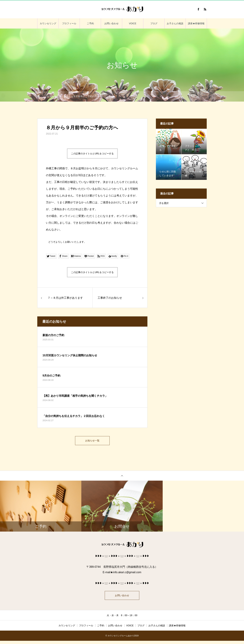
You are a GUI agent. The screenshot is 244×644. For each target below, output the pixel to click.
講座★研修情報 (196, 23)
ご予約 (90, 23)
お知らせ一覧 (92, 441)
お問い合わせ (111, 23)
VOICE (133, 23)
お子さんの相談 (175, 23)
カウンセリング (48, 23)
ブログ (154, 23)
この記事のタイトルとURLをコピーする (92, 154)
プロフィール (69, 23)
